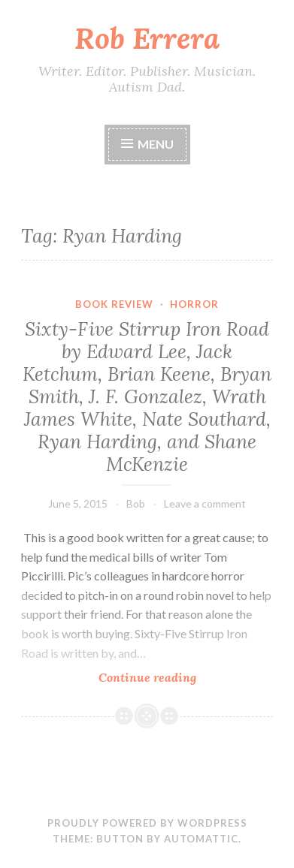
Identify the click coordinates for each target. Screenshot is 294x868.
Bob (136, 503)
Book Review (114, 304)
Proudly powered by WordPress (147, 823)
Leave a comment (205, 503)
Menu (156, 144)
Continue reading (175, 677)
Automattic (201, 839)
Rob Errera (147, 38)
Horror (194, 304)
